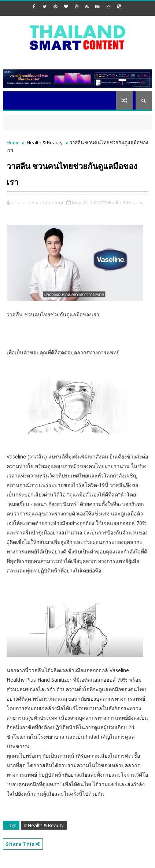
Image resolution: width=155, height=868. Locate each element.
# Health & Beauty (44, 825)
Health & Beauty (45, 142)
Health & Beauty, (125, 202)
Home (13, 142)
